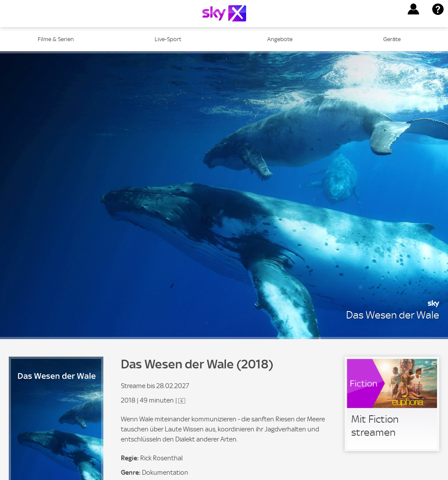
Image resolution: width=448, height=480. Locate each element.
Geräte (392, 39)
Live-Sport (168, 39)
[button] (413, 9)
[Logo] (224, 13)
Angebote (280, 39)
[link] (392, 404)
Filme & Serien (56, 39)
